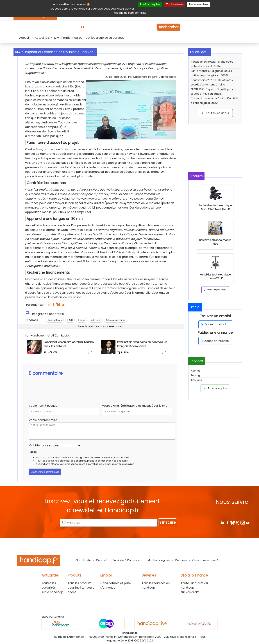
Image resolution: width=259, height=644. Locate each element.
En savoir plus (215, 388)
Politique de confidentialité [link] (130, 13)
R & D (70, 320)
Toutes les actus (215, 113)
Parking (195, 375)
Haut (202, 637)
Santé (81, 320)
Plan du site (83, 560)
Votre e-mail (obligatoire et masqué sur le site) (135, 406)
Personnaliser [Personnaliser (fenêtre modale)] (199, 4)
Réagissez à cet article (48, 314)
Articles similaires (115, 320)
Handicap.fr (147, 637)
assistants (123, 461)
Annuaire (196, 380)
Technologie (55, 320)
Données (181, 560)
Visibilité (34, 445)
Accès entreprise (214, 341)
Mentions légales (159, 560)
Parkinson (95, 320)
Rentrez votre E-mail (45, 523)
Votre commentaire (43, 420)
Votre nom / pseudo (43, 406)
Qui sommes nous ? (205, 560)
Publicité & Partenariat (128, 560)
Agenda (196, 371)
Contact (102, 560)
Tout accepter (150, 4)
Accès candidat (213, 324)
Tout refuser (175, 4)
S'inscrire (168, 522)
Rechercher (169, 27)
